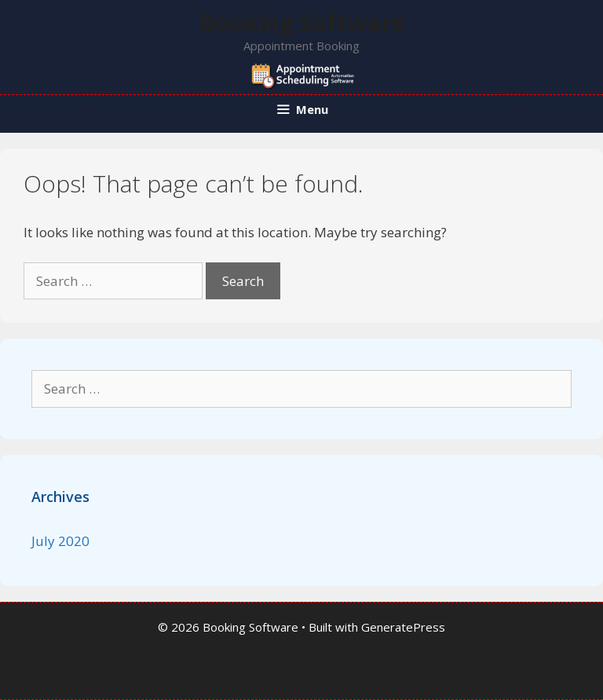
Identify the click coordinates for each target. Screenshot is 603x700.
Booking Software (302, 22)
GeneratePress (403, 627)
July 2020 (60, 541)
